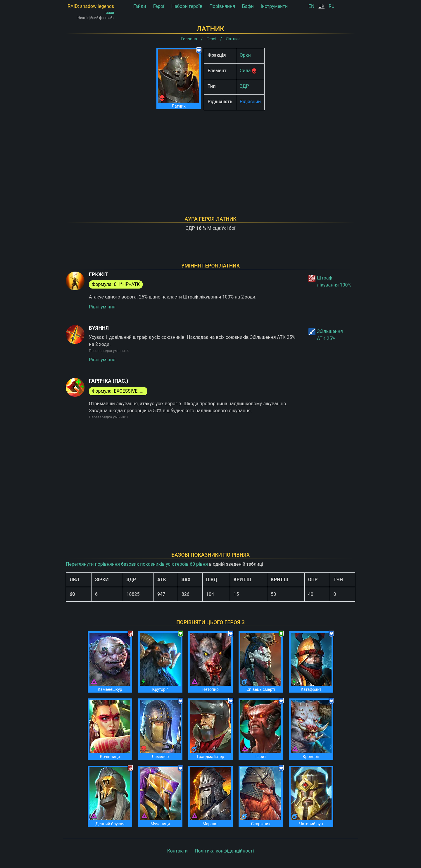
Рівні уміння (102, 307)
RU (332, 6)
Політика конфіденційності (224, 851)
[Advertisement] (210, 156)
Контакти (177, 851)
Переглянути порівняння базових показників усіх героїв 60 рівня (137, 564)
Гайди (140, 6)
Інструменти (274, 6)
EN (312, 6)
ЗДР (244, 86)
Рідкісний (250, 102)
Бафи (248, 6)
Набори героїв (187, 6)
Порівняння (222, 6)
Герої (159, 6)
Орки (245, 55)
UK (321, 6)
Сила (245, 71)
